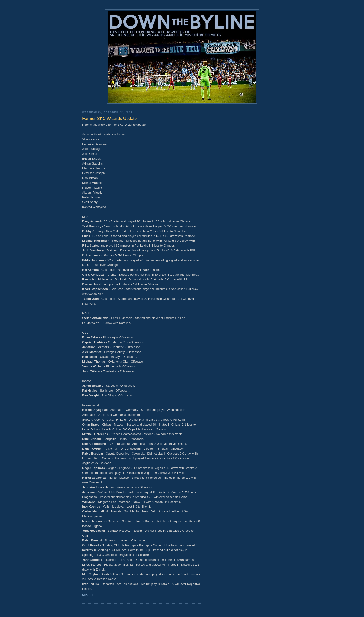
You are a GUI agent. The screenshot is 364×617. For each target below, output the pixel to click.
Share (87, 595)
